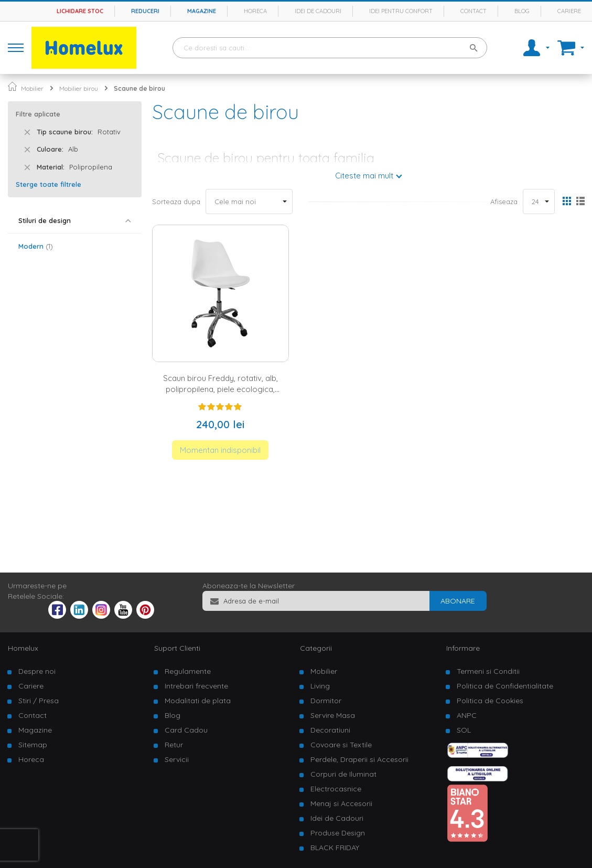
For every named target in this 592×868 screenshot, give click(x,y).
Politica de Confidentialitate (505, 686)
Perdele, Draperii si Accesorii (359, 759)
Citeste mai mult (364, 176)
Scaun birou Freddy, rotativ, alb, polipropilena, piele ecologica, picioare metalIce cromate (220, 389)
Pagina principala (12, 86)
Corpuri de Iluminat (343, 774)
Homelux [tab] (23, 648)
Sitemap (33, 745)
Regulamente (188, 671)
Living (320, 686)
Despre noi (37, 671)
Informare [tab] (463, 648)
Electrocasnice (336, 789)
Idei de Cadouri (337, 818)
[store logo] (84, 48)
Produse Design (338, 833)
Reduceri (145, 11)
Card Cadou (186, 730)
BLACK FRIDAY (335, 848)
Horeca (255, 11)
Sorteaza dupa (176, 202)
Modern (36, 246)
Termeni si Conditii (488, 671)
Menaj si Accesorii (341, 803)
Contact (473, 11)
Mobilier (32, 88)
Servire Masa (333, 715)
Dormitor (326, 701)
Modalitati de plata (198, 701)
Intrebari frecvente (196, 686)
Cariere (569, 11)
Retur (174, 745)
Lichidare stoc (80, 11)
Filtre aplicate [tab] (38, 114)
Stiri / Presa (39, 701)
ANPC (467, 715)
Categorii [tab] (316, 648)
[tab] (75, 221)
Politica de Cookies (490, 701)
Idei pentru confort (401, 11)
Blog (522, 11)
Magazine (202, 11)
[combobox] (330, 48)
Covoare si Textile (341, 745)
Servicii (177, 759)
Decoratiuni (330, 730)
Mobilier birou (79, 88)
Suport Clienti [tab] (177, 648)
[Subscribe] (458, 601)
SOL (464, 730)
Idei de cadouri (318, 11)
